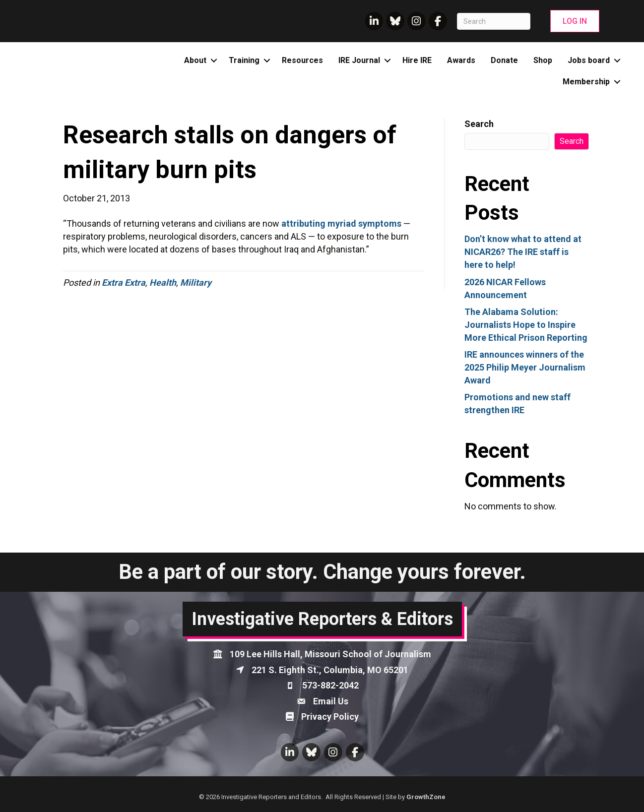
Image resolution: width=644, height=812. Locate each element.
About (195, 60)
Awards (461, 60)
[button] (575, 21)
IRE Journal (359, 60)
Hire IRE (417, 60)
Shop (543, 60)
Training (244, 60)
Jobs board (589, 60)
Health (163, 282)
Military (196, 282)
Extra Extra (124, 282)
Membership (586, 82)
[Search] (494, 21)
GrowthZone (426, 797)
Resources (302, 60)
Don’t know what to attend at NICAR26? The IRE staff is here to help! (523, 252)
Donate (504, 60)
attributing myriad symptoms (341, 223)
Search (479, 124)
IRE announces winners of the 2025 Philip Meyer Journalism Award (525, 367)
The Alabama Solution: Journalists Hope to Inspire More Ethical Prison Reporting (526, 325)
